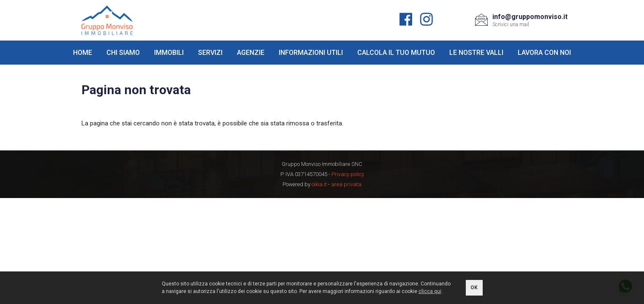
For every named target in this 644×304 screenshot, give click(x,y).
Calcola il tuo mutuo (396, 53)
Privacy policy (348, 174)
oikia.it (319, 184)
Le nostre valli (476, 53)
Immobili (169, 53)
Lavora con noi (544, 53)
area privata (346, 184)
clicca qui (430, 291)
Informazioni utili (311, 53)
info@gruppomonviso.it (530, 17)
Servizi (210, 53)
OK (474, 288)
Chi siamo (123, 53)
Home (83, 53)
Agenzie (251, 53)
